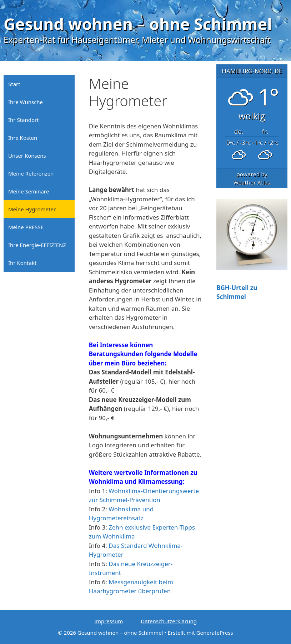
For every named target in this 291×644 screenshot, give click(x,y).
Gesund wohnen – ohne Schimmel (138, 24)
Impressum (109, 621)
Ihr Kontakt (22, 263)
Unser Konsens (27, 156)
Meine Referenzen (31, 173)
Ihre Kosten (23, 138)
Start (14, 84)
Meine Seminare (29, 191)
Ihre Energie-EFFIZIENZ (37, 245)
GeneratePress (215, 633)
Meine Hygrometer (32, 209)
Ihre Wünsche (26, 102)
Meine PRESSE (26, 227)
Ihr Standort (24, 120)
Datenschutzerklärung (169, 621)
